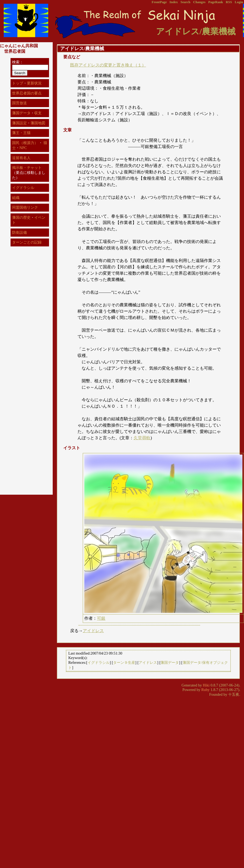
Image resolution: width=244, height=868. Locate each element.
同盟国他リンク (25, 207)
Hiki (206, 685)
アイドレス (93, 631)
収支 (38, 113)
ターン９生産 (124, 662)
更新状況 (34, 83)
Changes (199, 2)
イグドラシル (99, 662)
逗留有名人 (21, 158)
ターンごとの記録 (27, 242)
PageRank (216, 2)
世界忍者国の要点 (27, 93)
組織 (16, 198)
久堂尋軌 (142, 438)
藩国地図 (38, 123)
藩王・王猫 (21, 133)
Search (185, 2)
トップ (18, 83)
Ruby (205, 690)
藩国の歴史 (21, 217)
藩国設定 (19, 123)
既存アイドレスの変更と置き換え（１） (108, 65)
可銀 (101, 618)
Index (174, 2)
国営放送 (19, 103)
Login (239, 2)
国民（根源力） (25, 143)
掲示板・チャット (27, 168)
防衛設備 (19, 232)
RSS (229, 2)
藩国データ (170, 662)
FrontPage (159, 2)
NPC (23, 148)
